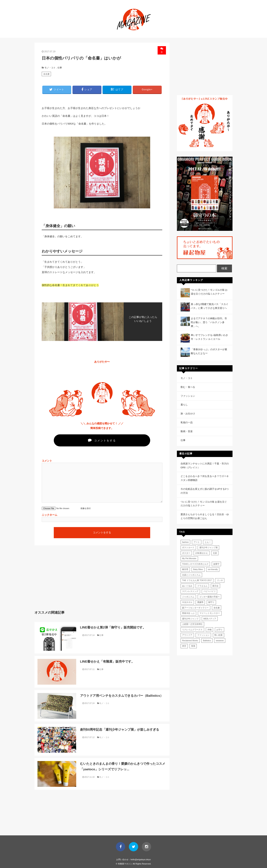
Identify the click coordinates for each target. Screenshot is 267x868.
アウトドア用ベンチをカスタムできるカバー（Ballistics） (122, 696)
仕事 (60, 68)
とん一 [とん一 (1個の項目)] (208, 542)
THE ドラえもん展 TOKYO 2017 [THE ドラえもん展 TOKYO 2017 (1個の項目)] (197, 580)
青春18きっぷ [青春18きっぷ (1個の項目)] (188, 613)
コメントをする (102, 440)
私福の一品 (187, 422)
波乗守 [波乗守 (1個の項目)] (216, 564)
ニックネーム (50, 515)
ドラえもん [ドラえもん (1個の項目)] (202, 586)
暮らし (184, 405)
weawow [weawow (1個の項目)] (220, 641)
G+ (147, 89)
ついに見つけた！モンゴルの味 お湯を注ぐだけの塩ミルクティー (204, 504)
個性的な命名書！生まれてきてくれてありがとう (70, 285)
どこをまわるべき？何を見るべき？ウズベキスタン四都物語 (205, 478)
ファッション (188, 396)
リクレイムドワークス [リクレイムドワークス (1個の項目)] (192, 630)
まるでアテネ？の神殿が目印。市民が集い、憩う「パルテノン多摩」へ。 (209, 322)
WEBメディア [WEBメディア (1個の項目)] (210, 619)
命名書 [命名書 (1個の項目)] (217, 608)
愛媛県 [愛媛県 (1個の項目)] (200, 602)
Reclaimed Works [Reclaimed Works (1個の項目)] (190, 641)
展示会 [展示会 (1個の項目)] (215, 586)
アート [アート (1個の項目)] (197, 542)
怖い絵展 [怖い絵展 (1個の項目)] (218, 635)
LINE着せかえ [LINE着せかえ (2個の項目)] (202, 553)
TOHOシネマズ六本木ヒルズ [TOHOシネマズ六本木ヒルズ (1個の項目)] (195, 564)
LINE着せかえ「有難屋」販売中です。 (107, 662)
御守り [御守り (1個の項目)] (211, 602)
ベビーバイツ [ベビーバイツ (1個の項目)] (210, 591)
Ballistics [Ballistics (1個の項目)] (207, 641)
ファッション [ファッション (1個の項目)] (203, 635)
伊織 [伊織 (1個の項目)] (210, 630)
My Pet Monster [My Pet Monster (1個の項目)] (189, 558)
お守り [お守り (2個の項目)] (219, 630)
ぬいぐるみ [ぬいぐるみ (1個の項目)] (187, 586)
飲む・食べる (188, 387)
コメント (47, 461)
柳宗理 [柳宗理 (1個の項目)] (185, 569)
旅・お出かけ (188, 414)
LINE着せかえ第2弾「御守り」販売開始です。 (113, 627)
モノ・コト (50, 68)
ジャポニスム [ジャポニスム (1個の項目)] (188, 597)
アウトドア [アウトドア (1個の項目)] (187, 635)
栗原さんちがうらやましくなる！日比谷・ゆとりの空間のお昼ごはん (205, 516)
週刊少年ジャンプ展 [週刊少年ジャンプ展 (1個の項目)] (209, 547)
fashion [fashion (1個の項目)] (185, 542)
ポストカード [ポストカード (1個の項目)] (188, 547)
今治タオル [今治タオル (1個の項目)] (187, 602)
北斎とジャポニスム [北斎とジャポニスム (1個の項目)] (191, 575)
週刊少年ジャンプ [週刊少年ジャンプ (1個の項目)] (190, 619)
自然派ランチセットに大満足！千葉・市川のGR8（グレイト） (205, 466)
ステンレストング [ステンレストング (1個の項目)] (190, 591)
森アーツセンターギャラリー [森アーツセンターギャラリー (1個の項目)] (195, 608)
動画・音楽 (187, 431)
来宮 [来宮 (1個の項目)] (184, 646)
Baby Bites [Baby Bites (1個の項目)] (198, 569)
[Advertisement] (67, 581)
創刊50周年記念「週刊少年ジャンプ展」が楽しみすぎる (120, 730)
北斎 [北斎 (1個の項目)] (215, 553)
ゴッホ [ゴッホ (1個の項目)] (220, 580)
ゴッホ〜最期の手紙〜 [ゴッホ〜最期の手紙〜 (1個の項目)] (210, 597)
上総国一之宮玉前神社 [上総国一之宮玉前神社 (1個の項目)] (192, 624)
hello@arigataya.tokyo (141, 859)
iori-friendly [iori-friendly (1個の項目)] (213, 569)
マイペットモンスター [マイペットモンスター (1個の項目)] (210, 613)
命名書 (46, 74)
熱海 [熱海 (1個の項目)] (193, 646)
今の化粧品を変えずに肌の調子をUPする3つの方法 (205, 491)
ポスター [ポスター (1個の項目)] (186, 553)
